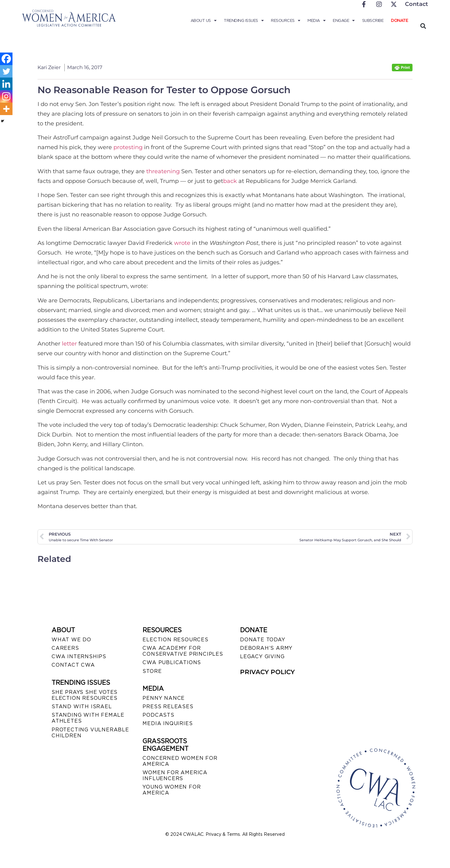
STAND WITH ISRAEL (82, 707)
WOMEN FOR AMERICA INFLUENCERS (175, 775)
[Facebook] (6, 59)
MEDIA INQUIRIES (167, 723)
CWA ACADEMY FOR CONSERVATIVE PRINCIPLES (183, 651)
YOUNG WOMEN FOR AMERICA (172, 790)
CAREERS (65, 648)
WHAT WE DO (71, 640)
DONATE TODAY (263, 640)
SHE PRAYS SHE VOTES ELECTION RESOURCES (85, 695)
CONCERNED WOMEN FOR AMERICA (180, 761)
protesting (128, 147)
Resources (285, 21)
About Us (204, 21)
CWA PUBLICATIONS (172, 662)
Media (316, 21)
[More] (6, 109)
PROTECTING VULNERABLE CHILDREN (90, 733)
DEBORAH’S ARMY (266, 648)
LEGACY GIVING (262, 656)
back (230, 181)
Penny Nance (164, 698)
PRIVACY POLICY (267, 672)
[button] (423, 26)
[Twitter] (6, 71)
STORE (152, 671)
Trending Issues (244, 21)
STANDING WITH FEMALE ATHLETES (88, 718)
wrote (182, 243)
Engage (344, 21)
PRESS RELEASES (168, 707)
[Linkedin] (6, 84)
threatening (163, 171)
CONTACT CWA (73, 665)
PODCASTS (158, 715)
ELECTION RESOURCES (175, 640)
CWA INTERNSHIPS (79, 656)
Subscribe (373, 20)
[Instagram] (6, 96)
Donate (399, 20)
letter (69, 344)
